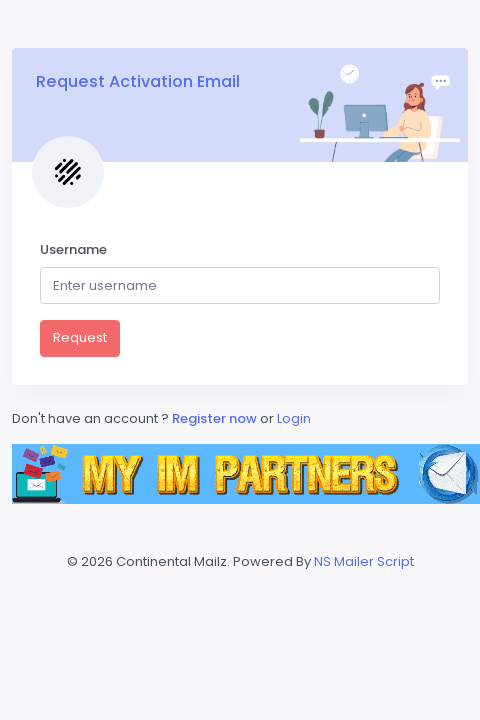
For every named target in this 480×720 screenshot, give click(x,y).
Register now (216, 418)
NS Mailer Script (364, 561)
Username (73, 249)
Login (294, 418)
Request (80, 337)
